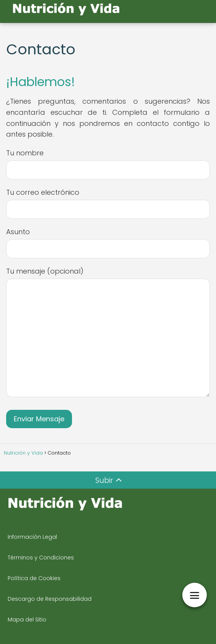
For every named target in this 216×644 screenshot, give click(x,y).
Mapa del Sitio (27, 620)
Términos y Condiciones (41, 558)
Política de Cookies (34, 578)
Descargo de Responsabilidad (50, 599)
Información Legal (32, 537)
